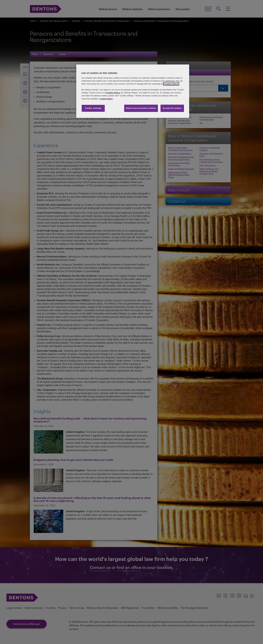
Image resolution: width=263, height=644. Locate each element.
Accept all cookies (172, 108)
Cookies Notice (171, 84)
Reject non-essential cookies (141, 108)
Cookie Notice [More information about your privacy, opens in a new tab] (106, 99)
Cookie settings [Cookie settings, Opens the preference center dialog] (93, 108)
